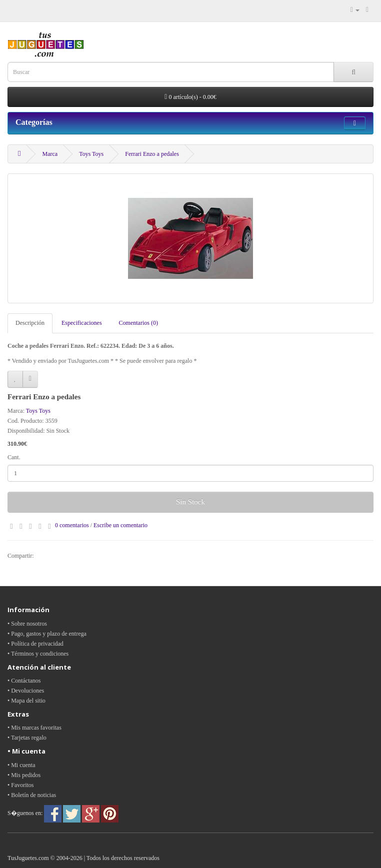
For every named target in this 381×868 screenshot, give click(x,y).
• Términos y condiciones (38, 654)
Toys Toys (91, 154)
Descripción (30, 323)
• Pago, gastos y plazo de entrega (47, 634)
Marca (50, 154)
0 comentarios (72, 525)
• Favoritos (21, 785)
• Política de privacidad (35, 644)
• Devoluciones (26, 691)
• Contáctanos (24, 681)
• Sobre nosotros (27, 624)
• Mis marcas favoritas (34, 728)
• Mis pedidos (24, 775)
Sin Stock (190, 502)
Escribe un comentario (120, 525)
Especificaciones (82, 323)
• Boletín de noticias (32, 795)
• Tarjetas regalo (27, 738)
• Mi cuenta (21, 765)
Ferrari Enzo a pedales (152, 154)
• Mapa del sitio (26, 701)
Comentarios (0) (138, 323)
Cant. (14, 457)
